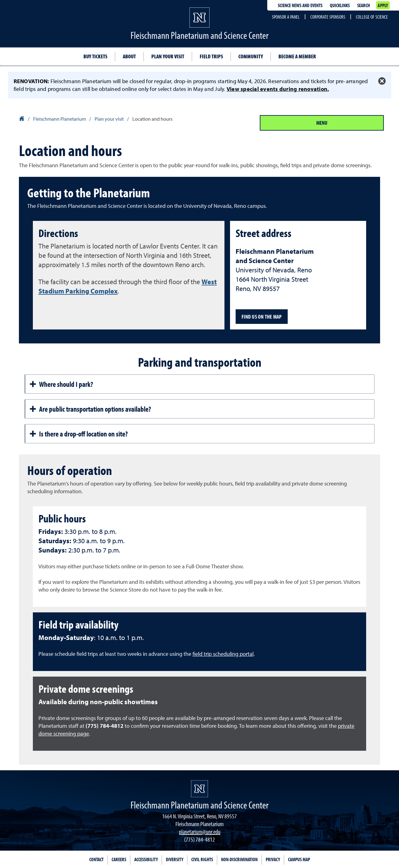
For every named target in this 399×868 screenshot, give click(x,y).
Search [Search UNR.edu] (364, 5)
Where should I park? (61, 384)
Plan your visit (168, 56)
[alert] (199, 85)
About (129, 56)
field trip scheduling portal (223, 654)
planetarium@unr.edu (200, 832)
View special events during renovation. (278, 89)
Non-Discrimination (239, 859)
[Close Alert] (382, 81)
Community (251, 56)
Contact (96, 859)
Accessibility (146, 859)
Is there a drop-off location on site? (78, 434)
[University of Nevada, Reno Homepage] (199, 789)
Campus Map (299, 859)
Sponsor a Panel (286, 17)
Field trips (211, 56)
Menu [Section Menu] (322, 123)
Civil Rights (202, 859)
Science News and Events (300, 5)
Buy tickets (95, 56)
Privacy (273, 859)
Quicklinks (340, 5)
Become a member (297, 56)
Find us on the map (262, 317)
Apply (383, 5)
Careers (119, 859)
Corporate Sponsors (328, 17)
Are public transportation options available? (90, 409)
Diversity (175, 859)
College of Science (372, 17)
